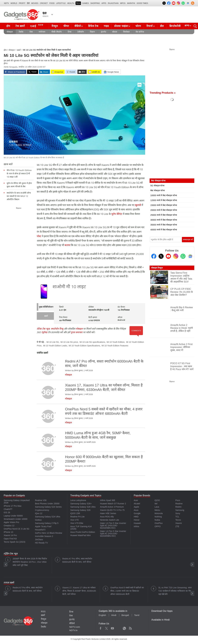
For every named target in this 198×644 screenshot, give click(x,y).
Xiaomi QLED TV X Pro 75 (112, 510)
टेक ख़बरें (20, 26)
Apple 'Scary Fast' (43, 526)
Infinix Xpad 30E (108, 500)
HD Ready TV (41, 543)
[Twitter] (161, 256)
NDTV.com (75, 627)
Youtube (112, 628)
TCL (177, 517)
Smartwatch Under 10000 (16, 519)
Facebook (101, 628)
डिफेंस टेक (93, 26)
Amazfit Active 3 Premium (112, 507)
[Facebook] (154, 256)
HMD (136, 517)
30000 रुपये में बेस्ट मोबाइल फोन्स (164, 220)
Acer (136, 500)
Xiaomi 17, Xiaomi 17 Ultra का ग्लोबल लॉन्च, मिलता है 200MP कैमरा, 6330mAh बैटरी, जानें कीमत (79, 591)
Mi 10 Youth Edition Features (115, 346)
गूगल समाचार (77, 332)
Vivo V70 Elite (77, 523)
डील (162, 26)
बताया (67, 245)
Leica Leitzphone (78, 500)
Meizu (157, 510)
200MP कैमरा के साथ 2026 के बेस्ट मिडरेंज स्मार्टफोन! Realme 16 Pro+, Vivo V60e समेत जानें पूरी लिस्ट (30, 562)
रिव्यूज (55, 26)
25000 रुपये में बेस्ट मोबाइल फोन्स (164, 215)
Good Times (142, 3)
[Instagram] (176, 256)
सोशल (115, 32)
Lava (157, 507)
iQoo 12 (39, 513)
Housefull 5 (40, 530)
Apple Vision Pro (11, 522)
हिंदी (28, 3)
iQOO (157, 500)
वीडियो (78, 26)
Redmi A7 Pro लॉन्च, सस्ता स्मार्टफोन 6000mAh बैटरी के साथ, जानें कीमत (77, 560)
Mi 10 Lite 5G (53, 342)
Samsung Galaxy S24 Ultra (48, 517)
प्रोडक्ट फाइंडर (121, 26)
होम (8, 26)
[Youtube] (168, 256)
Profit (22, 3)
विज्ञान (92, 32)
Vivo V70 (74, 520)
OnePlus (159, 523)
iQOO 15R (75, 513)
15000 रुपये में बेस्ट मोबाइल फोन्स (164, 205)
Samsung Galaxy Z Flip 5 (47, 523)
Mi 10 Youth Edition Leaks (55, 346)
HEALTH (71, 3)
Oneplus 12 (9, 526)
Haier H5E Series (108, 513)
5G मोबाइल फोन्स (157, 186)
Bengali (125, 615)
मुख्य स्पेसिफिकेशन (46, 307)
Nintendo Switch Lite (110, 520)
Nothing (158, 517)
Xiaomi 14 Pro (10, 535)
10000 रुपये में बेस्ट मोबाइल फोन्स (164, 195)
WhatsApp (124, 628)
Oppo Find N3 (10, 539)
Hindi (114, 615)
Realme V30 (41, 500)
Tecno (178, 520)
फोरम (138, 26)
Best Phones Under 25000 (47, 504)
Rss (130, 628)
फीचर (66, 26)
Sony (178, 513)
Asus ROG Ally (107, 517)
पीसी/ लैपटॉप (56, 32)
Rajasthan (113, 3)
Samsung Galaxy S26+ (81, 504)
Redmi (178, 507)
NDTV (6, 3)
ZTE (177, 526)
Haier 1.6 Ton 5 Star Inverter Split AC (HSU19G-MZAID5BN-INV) (113, 526)
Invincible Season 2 (44, 536)
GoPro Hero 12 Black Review (49, 533)
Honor (137, 520)
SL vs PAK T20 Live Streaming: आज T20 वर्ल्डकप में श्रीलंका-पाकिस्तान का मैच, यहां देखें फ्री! (175, 591)
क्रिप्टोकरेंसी (175, 26)
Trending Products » (163, 93)
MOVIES (35, 3)
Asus (136, 510)
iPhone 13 (8, 532)
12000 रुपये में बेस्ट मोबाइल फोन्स (164, 200)
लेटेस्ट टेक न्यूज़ (43, 329)
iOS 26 (7, 512)
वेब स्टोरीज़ (140, 32)
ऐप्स (31, 32)
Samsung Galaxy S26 (80, 510)
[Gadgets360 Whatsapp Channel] (183, 256)
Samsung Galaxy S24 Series (48, 507)
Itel (156, 504)
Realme (179, 504)
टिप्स (70, 32)
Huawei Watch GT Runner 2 (113, 504)
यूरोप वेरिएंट (117, 214)
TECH (78, 3)
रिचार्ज (150, 26)
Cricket (44, 3)
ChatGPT (8, 509)
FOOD (52, 3)
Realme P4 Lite (77, 517)
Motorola (159, 513)
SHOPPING (95, 3)
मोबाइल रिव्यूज (157, 268)
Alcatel (137, 504)
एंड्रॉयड (44, 332)
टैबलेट (21, 32)
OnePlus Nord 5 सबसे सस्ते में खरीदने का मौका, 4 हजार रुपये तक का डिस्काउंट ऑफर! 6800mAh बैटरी (127, 591)
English (102, 615)
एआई (37, 26)
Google (137, 513)
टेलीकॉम (81, 32)
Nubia (157, 520)
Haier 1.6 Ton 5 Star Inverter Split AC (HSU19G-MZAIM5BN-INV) (113, 534)
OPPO (158, 526)
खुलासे (138, 205)
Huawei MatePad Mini (80, 535)
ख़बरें (19, 50)
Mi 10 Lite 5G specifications (92, 342)
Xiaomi (179, 523)
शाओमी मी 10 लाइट (69, 287)
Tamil (137, 615)
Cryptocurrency (42, 510)
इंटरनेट (104, 32)
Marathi (131, 3)
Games (86, 3)
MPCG (123, 3)
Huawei (137, 523)
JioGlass (39, 539)
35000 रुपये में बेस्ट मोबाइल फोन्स (164, 225)
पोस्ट (39, 236)
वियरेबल (126, 32)
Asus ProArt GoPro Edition (83, 532)
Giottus (38, 520)
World (14, 3)
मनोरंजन (42, 32)
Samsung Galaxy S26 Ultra (83, 507)
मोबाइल (10, 32)
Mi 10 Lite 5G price (69, 342)
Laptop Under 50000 (13, 516)
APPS (104, 3)
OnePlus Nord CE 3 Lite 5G (17, 529)
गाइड (106, 26)
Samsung (180, 510)
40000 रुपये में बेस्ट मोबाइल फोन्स (164, 230)
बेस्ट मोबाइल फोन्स (158, 190)
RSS (43, 611)
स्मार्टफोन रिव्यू (57, 329)
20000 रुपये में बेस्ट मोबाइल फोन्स (164, 210)
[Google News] (190, 256)
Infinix (136, 526)
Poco (178, 500)
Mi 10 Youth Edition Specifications (84, 346)
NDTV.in (73, 630)
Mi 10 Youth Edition (116, 342)
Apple (136, 507)
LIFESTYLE (61, 3)
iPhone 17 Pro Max (13, 506)
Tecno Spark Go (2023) (15, 542)
